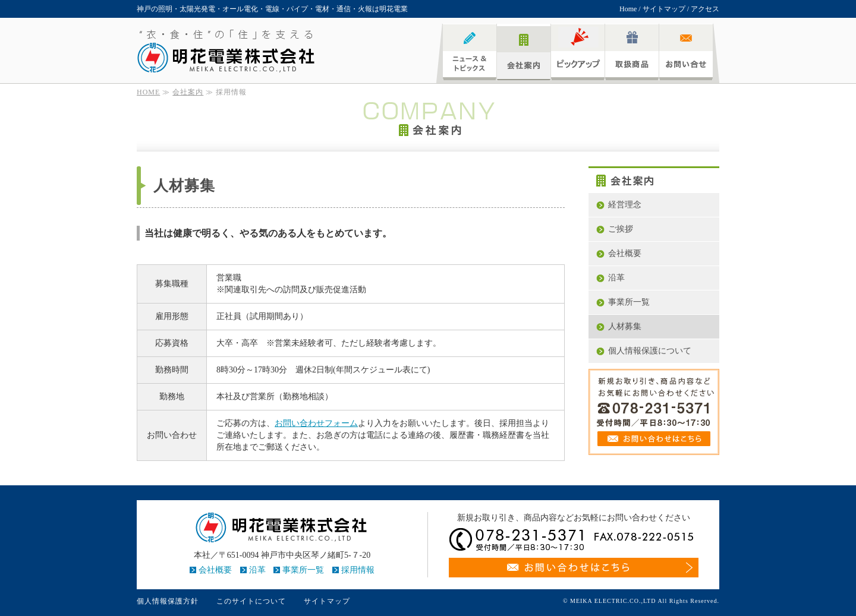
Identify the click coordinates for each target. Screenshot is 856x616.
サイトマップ (664, 9)
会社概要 (625, 253)
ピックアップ (578, 52)
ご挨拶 (621, 229)
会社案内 (524, 52)
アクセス (705, 9)
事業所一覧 (629, 302)
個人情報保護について (650, 351)
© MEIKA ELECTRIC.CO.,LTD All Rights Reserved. (641, 601)
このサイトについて (251, 601)
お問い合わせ (686, 52)
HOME (148, 92)
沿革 (616, 278)
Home (628, 9)
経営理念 (625, 205)
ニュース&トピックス (470, 52)
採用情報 (358, 570)
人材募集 (625, 326)
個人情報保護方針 (168, 601)
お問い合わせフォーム (316, 423)
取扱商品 (632, 52)
